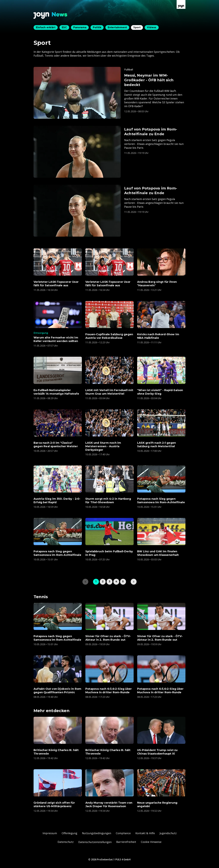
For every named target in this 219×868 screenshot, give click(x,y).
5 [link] (123, 581)
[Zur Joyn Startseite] (181, 4)
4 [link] (116, 581)
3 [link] (109, 581)
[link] (134, 582)
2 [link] (103, 581)
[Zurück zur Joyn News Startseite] (50, 16)
